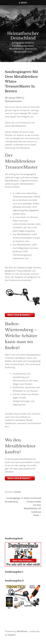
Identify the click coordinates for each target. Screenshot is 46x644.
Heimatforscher (13, 101)
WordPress (22, 631)
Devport (12, 635)
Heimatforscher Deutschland (23, 36)
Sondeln (18, 492)
